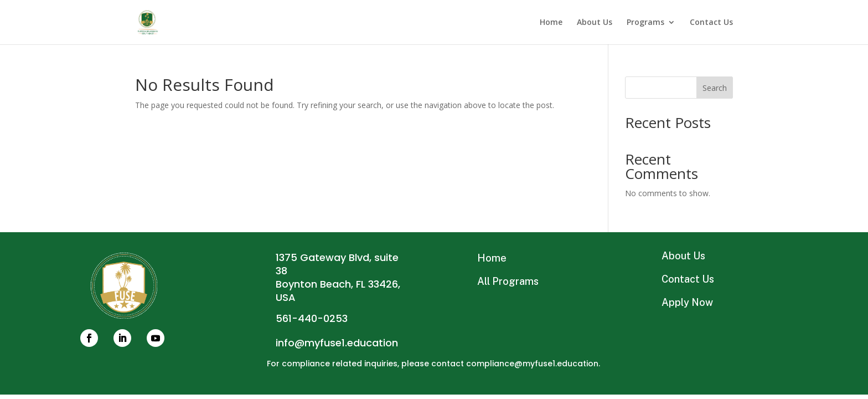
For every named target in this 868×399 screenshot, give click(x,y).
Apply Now (687, 302)
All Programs (508, 281)
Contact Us (711, 23)
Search (715, 88)
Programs (645, 23)
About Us (595, 23)
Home (551, 23)
